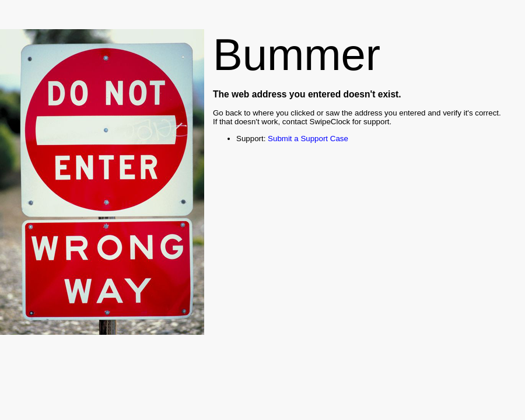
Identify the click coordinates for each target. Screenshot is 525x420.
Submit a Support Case (308, 139)
